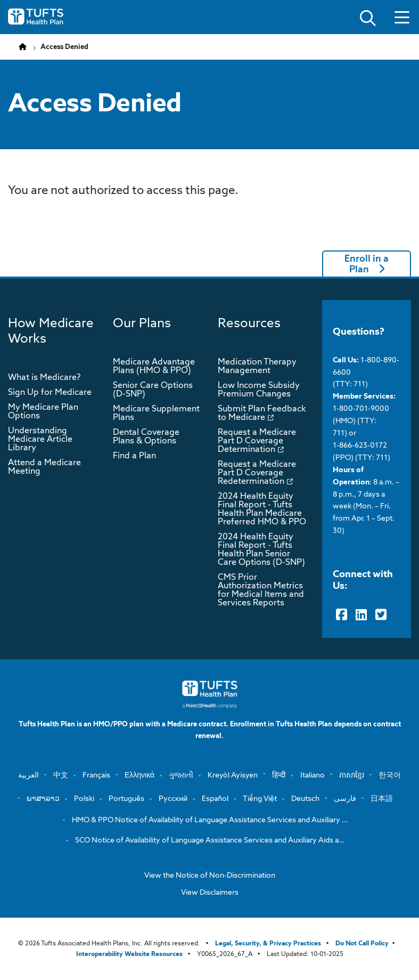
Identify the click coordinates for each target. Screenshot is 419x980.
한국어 (390, 775)
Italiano (313, 775)
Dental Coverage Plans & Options (146, 437)
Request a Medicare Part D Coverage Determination (257, 441)
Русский (173, 799)
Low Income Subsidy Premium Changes (259, 390)
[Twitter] (381, 615)
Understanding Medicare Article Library (40, 440)
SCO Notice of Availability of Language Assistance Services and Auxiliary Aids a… (210, 840)
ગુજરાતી (181, 775)
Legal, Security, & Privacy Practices (268, 944)
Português (126, 799)
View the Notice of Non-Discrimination (210, 876)
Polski (84, 799)
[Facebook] (342, 615)
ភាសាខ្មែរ (352, 775)
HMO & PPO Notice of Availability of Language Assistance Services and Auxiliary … (210, 820)
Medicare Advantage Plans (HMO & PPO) (154, 367)
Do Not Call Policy (362, 944)
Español (215, 799)
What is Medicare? (44, 378)
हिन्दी (279, 775)
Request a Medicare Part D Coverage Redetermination (257, 473)
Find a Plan (134, 456)
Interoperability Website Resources (129, 954)
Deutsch (305, 799)
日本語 (382, 799)
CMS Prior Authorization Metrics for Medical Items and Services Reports (261, 590)
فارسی (345, 799)
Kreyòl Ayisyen (233, 775)
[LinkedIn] (361, 615)
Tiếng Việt (260, 799)
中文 (61, 775)
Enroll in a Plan (367, 264)
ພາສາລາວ (43, 799)
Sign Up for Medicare (50, 393)
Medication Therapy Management (257, 367)
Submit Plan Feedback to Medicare (262, 414)
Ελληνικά (139, 775)
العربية (28, 775)
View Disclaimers (210, 893)
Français (96, 775)
